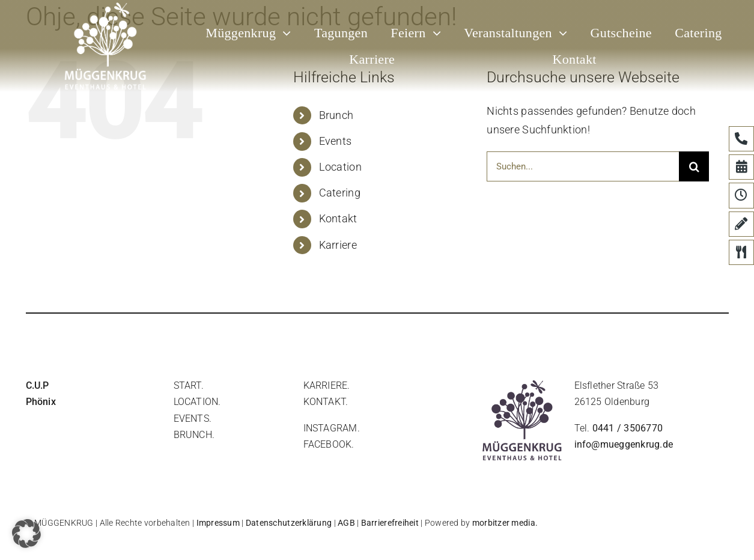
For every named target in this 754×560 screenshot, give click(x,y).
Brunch (336, 115)
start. (189, 385)
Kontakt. (326, 402)
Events (336, 141)
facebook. (329, 444)
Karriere (338, 245)
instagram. (332, 428)
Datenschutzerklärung (289, 523)
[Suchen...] (583, 166)
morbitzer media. (505, 523)
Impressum (218, 523)
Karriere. (327, 385)
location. (197, 402)
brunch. (194, 435)
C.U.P (38, 385)
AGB (346, 523)
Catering (340, 193)
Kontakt (338, 218)
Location (340, 167)
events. (193, 418)
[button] (26, 534)
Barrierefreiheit (390, 523)
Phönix (41, 402)
